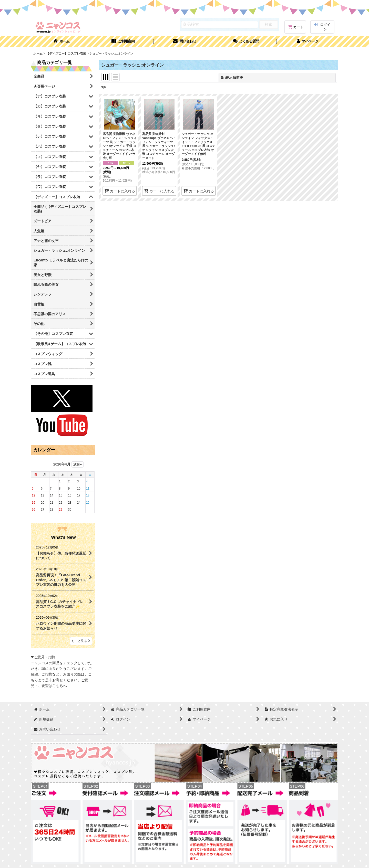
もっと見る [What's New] (81, 641)
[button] (246, 42)
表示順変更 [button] (232, 78)
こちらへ (59, 686)
